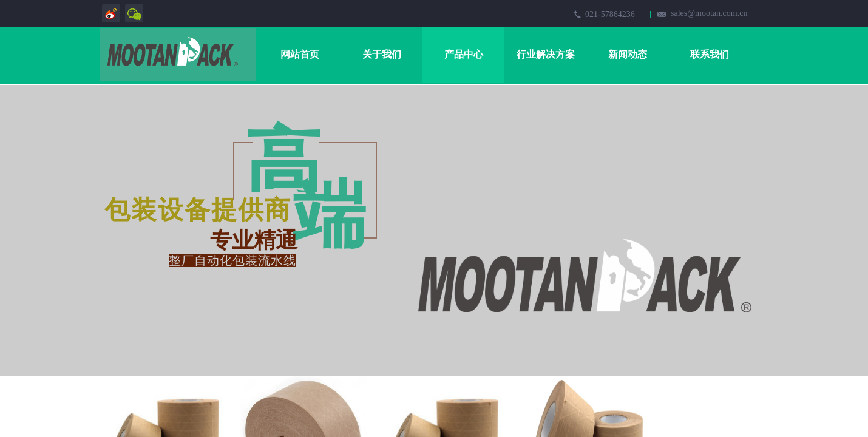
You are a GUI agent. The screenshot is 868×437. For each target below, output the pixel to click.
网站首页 (300, 54)
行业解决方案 (546, 54)
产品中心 (464, 54)
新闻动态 (628, 54)
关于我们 (382, 54)
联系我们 (710, 54)
